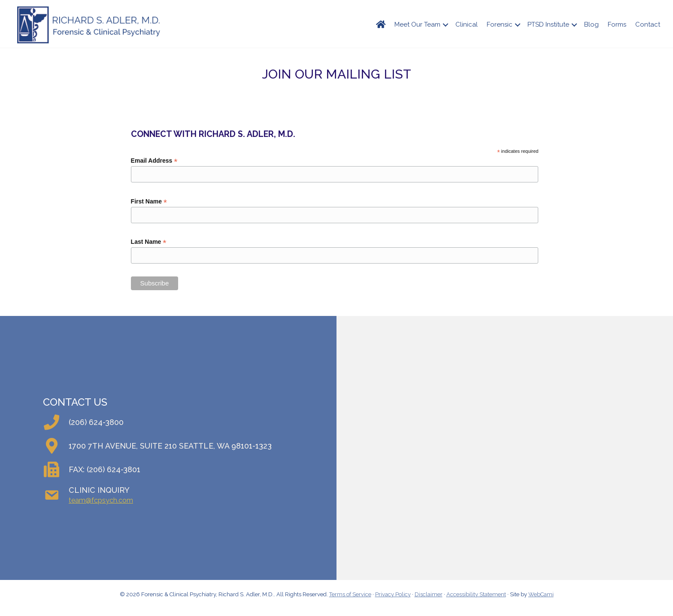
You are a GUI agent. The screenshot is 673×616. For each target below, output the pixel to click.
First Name (149, 202)
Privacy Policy (393, 594)
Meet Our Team (417, 24)
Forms (617, 24)
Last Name (149, 242)
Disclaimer (429, 594)
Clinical (467, 24)
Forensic (500, 24)
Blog (591, 24)
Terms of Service (350, 594)
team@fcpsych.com (101, 500)
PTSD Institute (548, 24)
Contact (648, 24)
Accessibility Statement (476, 594)
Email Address (154, 161)
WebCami (541, 594)
